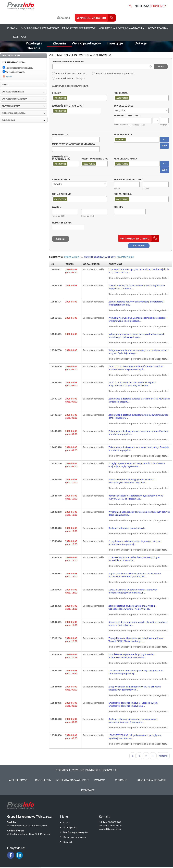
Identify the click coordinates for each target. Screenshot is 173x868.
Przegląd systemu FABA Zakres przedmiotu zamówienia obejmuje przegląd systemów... (137, 465)
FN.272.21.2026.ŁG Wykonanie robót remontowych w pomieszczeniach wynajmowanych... (135, 368)
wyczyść (9, 76)
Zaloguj (64, 18)
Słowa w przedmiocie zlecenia (68, 61)
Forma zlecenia (62, 194)
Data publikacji (61, 180)
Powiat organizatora (94, 159)
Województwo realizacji (68, 106)
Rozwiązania (70, 827)
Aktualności (19, 780)
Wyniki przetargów (86, 43)
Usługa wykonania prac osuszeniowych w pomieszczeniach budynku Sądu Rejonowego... (138, 352)
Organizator (60, 135)
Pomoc (100, 780)
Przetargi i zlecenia (34, 46)
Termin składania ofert (99, 257)
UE (164, 139)
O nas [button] (12, 28)
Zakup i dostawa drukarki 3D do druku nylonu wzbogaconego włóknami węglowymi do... (132, 607)
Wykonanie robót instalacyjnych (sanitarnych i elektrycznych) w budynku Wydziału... (132, 481)
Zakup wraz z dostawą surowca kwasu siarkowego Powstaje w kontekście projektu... (139, 449)
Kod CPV (118, 207)
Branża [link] (5, 85)
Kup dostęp (139, 246)
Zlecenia (59, 43)
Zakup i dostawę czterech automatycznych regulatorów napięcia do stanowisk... (137, 287)
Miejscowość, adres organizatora (73, 144)
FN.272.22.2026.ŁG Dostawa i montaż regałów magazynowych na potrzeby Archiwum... (132, 384)
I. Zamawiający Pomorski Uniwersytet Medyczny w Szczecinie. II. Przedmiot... (134, 559)
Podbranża (121, 93)
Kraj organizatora (125, 159)
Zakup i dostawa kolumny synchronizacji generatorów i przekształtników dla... (136, 303)
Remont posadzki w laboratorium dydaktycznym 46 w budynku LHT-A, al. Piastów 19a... (136, 497)
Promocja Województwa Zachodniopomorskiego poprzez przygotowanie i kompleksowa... (137, 319)
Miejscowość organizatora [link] (14, 113)
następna (163, 756)
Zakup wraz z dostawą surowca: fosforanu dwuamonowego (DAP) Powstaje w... (138, 416)
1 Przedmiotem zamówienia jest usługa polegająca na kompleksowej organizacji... (136, 672)
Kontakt (20, 36)
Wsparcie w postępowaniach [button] (121, 28)
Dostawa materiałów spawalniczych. (127, 528)
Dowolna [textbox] (58, 184)
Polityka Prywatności (72, 780)
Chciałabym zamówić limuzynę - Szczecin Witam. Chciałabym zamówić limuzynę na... (133, 704)
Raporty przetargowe (79, 28)
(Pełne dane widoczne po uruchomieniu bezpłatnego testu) (138, 278)
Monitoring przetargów (40, 28)
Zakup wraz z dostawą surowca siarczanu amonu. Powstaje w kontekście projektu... (138, 433)
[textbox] (69, 98)
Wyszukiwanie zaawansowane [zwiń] (71, 86)
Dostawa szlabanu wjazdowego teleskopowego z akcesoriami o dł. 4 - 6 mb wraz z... (133, 721)
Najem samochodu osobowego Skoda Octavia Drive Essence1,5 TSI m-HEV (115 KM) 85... (135, 575)
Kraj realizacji (123, 135)
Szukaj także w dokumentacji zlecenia (113, 74)
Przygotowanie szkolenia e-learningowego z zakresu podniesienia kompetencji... (135, 543)
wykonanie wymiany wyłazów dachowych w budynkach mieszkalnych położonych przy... (137, 336)
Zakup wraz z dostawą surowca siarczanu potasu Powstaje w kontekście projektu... (139, 400)
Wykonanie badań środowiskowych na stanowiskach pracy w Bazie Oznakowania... (139, 513)
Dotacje (140, 43)
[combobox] (79, 98)
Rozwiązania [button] (158, 28)
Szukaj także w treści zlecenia (69, 74)
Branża (57, 93)
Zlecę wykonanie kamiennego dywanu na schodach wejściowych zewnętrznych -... (135, 688)
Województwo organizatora (61, 158)
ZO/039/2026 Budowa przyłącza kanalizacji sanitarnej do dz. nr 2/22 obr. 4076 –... (139, 271)
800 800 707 (158, 6)
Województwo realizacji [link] (13, 92)
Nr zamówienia (125, 257)
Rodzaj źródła (123, 194)
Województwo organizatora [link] (15, 99)
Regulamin (43, 780)
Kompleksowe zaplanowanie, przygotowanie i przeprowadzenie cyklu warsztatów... (131, 656)
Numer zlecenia (62, 223)
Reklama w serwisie (152, 780)
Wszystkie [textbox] (120, 110)
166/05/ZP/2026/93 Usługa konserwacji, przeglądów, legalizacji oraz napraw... (135, 737)
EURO (164, 146)
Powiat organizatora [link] (11, 106)
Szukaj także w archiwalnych (68, 78)
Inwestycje (115, 43)
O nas (66, 822)
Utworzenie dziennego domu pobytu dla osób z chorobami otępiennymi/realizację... (138, 624)
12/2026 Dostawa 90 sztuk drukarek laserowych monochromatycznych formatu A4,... (133, 591)
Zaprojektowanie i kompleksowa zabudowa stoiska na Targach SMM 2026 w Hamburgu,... (136, 640)
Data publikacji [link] (8, 120)
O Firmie (121, 780)
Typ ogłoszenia (123, 106)
